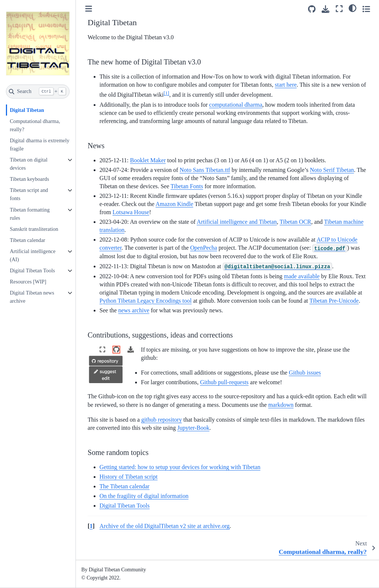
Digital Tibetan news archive (32, 297)
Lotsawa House (131, 212)
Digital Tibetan (27, 110)
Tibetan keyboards (29, 179)
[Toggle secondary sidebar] (366, 9)
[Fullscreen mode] (339, 9)
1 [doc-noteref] (166, 93)
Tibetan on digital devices (28, 164)
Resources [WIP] (28, 282)
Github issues (305, 373)
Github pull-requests (224, 382)
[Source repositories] (312, 9)
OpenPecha (204, 248)
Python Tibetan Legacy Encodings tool (146, 301)
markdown (281, 405)
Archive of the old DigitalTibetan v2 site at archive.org (165, 526)
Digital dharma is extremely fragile (39, 144)
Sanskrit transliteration (34, 229)
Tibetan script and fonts (29, 194)
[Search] (38, 92)
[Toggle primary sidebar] (89, 9)
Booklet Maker (148, 160)
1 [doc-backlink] (91, 526)
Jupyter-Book (193, 428)
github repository (162, 420)
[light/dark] (353, 8)
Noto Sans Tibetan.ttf (205, 170)
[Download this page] (326, 9)
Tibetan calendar (27, 240)
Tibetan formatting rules (30, 214)
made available (302, 276)
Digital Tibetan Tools (32, 270)
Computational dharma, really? (35, 125)
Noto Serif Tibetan (332, 170)
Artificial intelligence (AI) (32, 255)
